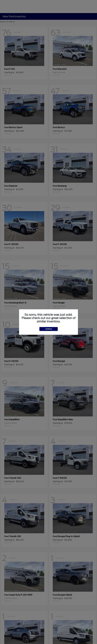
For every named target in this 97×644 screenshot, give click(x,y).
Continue (49, 329)
